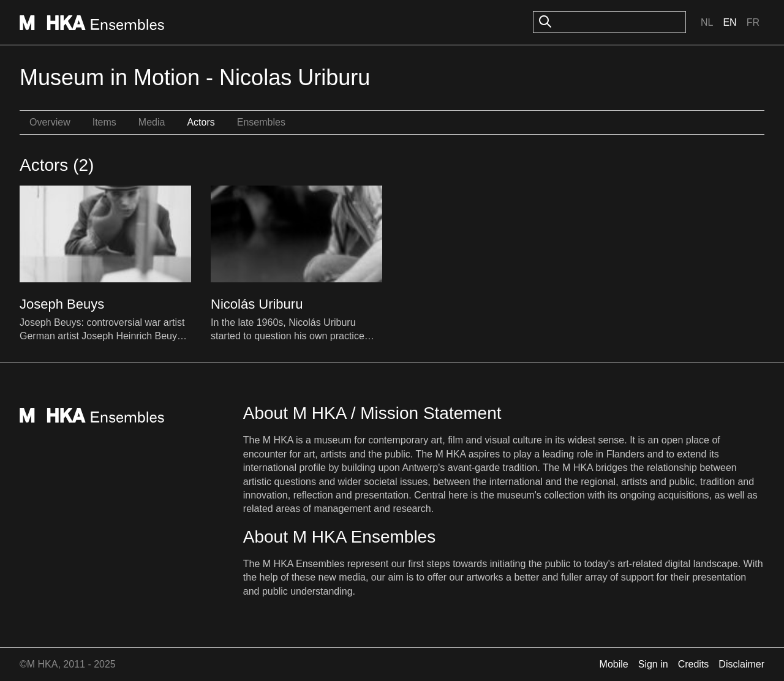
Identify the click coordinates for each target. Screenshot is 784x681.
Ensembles (261, 122)
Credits (694, 664)
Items (104, 122)
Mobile (614, 664)
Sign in (653, 664)
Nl (707, 22)
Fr (753, 22)
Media (152, 122)
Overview (50, 122)
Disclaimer (741, 664)
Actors (201, 122)
